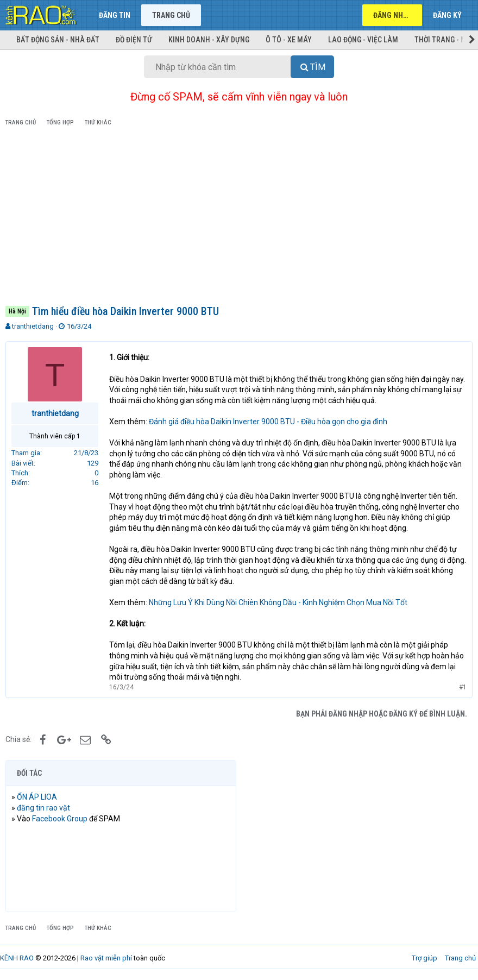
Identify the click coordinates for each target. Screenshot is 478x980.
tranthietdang (33, 326)
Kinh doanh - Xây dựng (209, 40)
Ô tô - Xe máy (289, 40)
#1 (463, 687)
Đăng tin (115, 15)
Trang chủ (171, 15)
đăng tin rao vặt (43, 808)
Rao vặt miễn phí (106, 958)
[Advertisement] (239, 218)
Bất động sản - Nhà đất (58, 40)
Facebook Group (60, 819)
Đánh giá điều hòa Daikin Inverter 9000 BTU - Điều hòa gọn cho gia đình (268, 422)
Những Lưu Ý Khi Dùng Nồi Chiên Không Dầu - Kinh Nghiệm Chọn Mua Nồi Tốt (278, 602)
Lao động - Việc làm (363, 40)
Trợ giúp (424, 958)
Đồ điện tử (134, 40)
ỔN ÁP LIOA (37, 797)
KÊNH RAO (17, 958)
